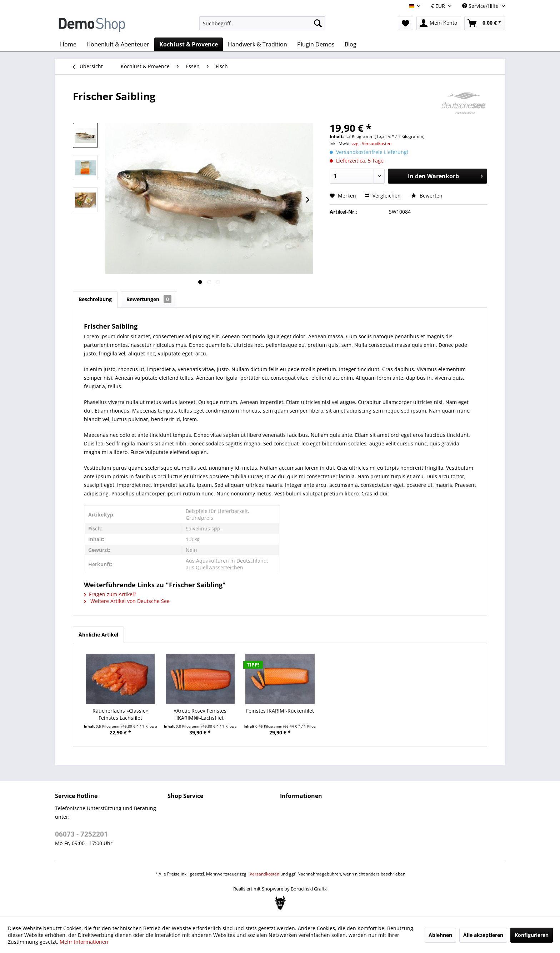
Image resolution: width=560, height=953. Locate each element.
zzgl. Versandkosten (372, 143)
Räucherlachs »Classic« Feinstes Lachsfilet (120, 714)
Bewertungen (149, 299)
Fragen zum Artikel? (110, 594)
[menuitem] (262, 23)
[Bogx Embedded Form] (280, 903)
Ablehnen (440, 935)
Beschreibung (95, 299)
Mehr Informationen (84, 942)
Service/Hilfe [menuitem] (481, 6)
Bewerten (427, 196)
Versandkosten (264, 874)
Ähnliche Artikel (98, 635)
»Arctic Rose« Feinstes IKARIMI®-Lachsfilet (200, 714)
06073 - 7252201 (81, 834)
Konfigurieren (532, 935)
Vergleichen (383, 196)
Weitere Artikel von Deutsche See (127, 601)
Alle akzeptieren (483, 935)
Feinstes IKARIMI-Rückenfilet (280, 711)
